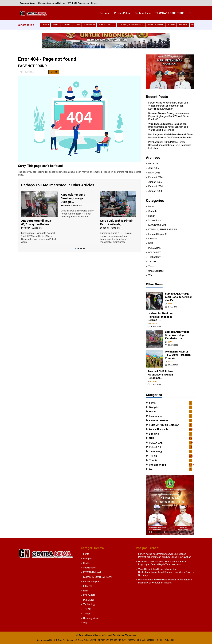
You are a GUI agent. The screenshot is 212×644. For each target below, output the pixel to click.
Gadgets (66, 25)
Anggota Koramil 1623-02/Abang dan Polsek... (37, 222)
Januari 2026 (155, 182)
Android (45, 25)
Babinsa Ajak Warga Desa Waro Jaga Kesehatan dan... (177, 335)
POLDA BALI (155, 248)
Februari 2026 (155, 177)
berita (55, 25)
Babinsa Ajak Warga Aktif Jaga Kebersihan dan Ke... (179, 297)
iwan (170, 304)
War (150, 275)
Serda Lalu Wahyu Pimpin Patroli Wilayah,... (117, 222)
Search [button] (54, 72)
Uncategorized (156, 271)
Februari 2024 (155, 186)
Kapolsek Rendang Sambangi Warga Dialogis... (73, 198)
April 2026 (154, 168)
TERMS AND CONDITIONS (170, 13)
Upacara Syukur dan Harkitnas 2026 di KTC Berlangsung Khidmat (68, 3)
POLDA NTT (155, 253)
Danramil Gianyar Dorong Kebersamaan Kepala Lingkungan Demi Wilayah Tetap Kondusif (169, 116)
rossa (27, 228)
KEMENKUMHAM (107, 25)
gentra (67, 206)
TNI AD (152, 262)
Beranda (105, 13)
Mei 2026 (153, 164)
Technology (154, 257)
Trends (152, 266)
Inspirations (89, 25)
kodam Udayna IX (155, 25)
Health (77, 25)
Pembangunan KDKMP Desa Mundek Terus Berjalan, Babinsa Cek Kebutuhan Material (171, 136)
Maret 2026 (154, 173)
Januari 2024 (155, 191)
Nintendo (183, 25)
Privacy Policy (122, 13)
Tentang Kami (143, 13)
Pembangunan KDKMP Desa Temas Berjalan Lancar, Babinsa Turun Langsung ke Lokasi (170, 145)
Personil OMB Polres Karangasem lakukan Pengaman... (160, 375)
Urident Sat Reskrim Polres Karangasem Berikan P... (160, 317)
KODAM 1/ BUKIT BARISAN (131, 25)
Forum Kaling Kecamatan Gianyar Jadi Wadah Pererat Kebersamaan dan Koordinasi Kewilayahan (168, 106)
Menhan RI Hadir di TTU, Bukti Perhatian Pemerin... (178, 355)
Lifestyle (171, 25)
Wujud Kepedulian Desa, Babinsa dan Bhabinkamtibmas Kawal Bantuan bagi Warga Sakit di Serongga (168, 127)
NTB (193, 25)
